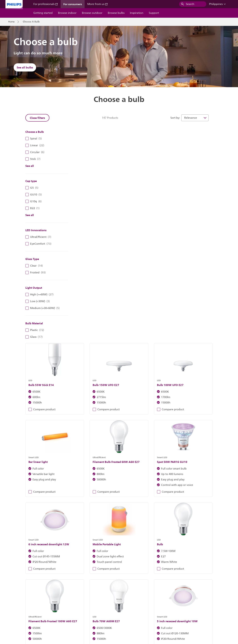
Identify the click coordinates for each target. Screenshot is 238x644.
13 (189, 420)
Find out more (171, 552)
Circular (35, 152)
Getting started (43, 13)
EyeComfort (38, 244)
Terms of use (150, 617)
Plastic (35, 330)
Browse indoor (67, 13)
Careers (37, 617)
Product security (129, 617)
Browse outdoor (92, 13)
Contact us (52, 617)
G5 (32, 188)
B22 (32, 208)
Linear (35, 145)
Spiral (34, 139)
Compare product (90, 187)
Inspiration (137, 13)
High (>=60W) (39, 295)
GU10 (34, 195)
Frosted (35, 273)
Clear (34, 266)
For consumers (73, 4)
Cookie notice (87, 617)
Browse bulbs (116, 13)
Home (11, 22)
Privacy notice (107, 617)
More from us (98, 4)
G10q (33, 201)
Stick (33, 159)
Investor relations (18, 617)
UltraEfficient (38, 237)
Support (154, 13)
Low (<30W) (38, 301)
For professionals (46, 4)
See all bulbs (25, 67)
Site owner (69, 617)
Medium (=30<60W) (42, 308)
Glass (34, 337)
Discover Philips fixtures (67, 552)
